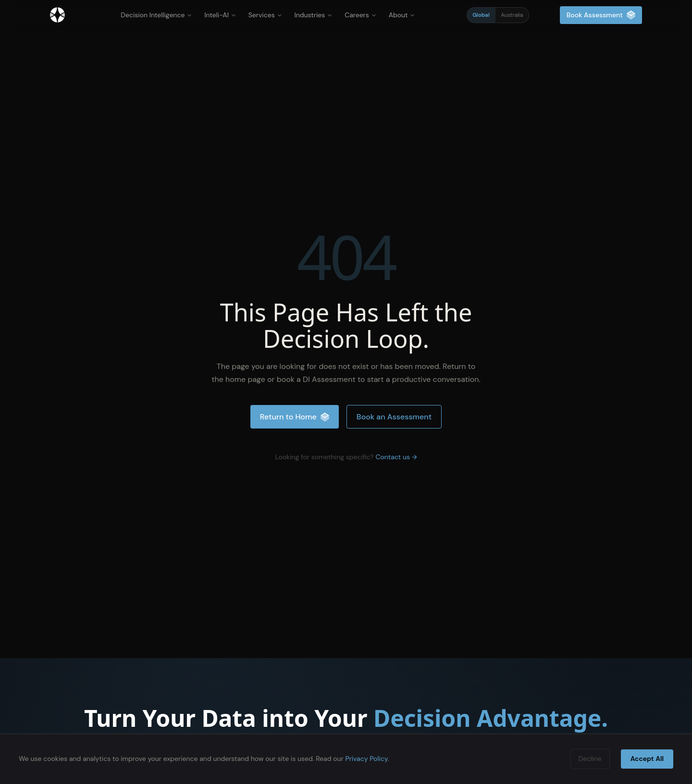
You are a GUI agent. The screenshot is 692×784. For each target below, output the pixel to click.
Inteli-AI (220, 15)
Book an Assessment (394, 417)
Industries (314, 15)
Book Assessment (601, 15)
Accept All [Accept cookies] (647, 759)
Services (265, 15)
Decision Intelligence (156, 15)
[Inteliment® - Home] (57, 15)
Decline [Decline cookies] (590, 759)
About (402, 15)
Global (481, 15)
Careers (360, 15)
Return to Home (295, 417)
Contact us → (396, 457)
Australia (512, 15)
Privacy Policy (366, 759)
